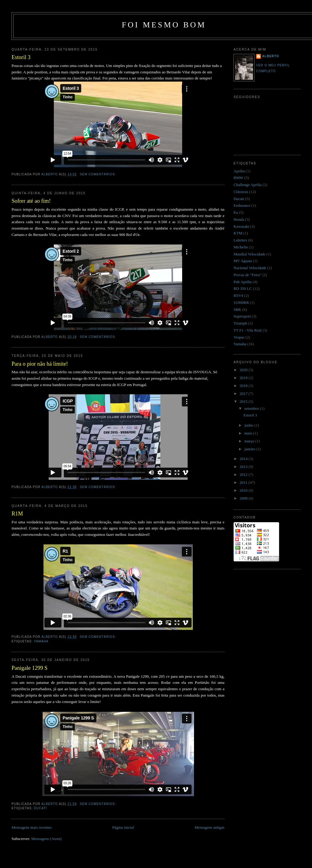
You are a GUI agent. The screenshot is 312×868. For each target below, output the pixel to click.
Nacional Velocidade (250, 268)
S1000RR (241, 302)
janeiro (250, 449)
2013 (244, 467)
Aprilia (239, 171)
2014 (244, 459)
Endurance (242, 205)
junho (250, 425)
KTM (238, 233)
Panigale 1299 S (29, 668)
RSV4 (238, 295)
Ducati (40, 808)
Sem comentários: (98, 174)
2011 (244, 482)
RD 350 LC (243, 288)
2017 (244, 394)
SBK (237, 309)
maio (249, 433)
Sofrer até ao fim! (31, 201)
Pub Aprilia (243, 282)
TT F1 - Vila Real (248, 330)
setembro (252, 408)
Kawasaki (241, 226)
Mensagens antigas (209, 827)
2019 (244, 378)
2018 (244, 386)
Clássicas (241, 192)
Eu (236, 212)
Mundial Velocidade (250, 254)
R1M (17, 514)
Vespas (239, 337)
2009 (244, 498)
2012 (244, 474)
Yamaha (41, 641)
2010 (244, 490)
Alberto (271, 56)
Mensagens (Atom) (47, 839)
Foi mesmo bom (164, 25)
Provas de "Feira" (247, 275)
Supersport (242, 316)
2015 (244, 401)
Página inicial (123, 827)
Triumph (240, 323)
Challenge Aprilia (248, 185)
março (250, 441)
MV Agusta (243, 261)
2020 (244, 370)
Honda (239, 219)
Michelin (241, 247)
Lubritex (240, 240)
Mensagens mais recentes (32, 827)
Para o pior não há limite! (40, 364)
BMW (239, 178)
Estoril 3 (21, 57)
